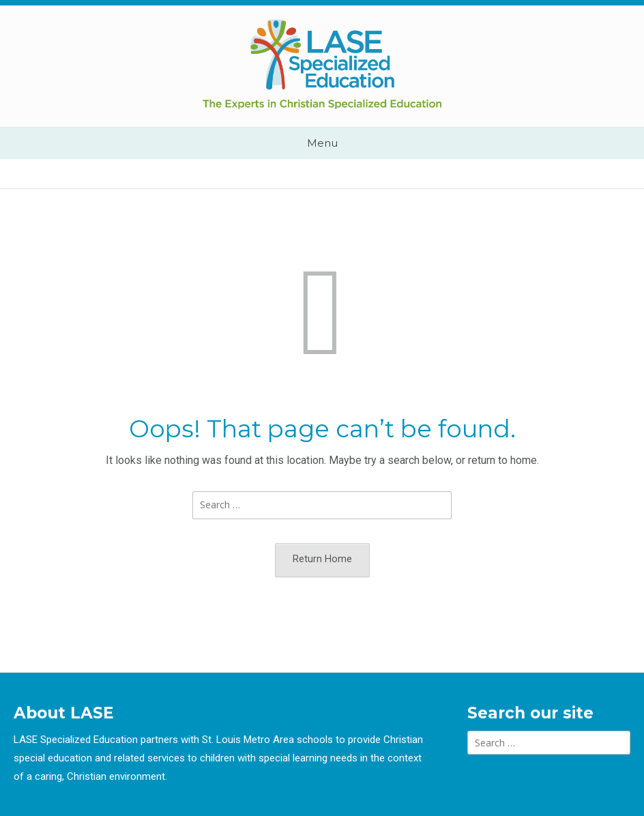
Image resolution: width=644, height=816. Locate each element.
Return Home (322, 559)
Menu (322, 143)
